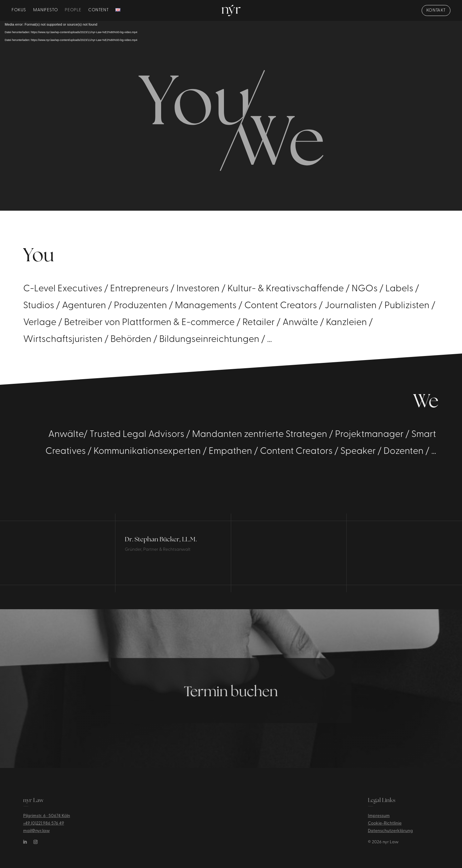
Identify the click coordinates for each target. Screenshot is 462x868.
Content (98, 11)
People (73, 11)
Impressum (379, 821)
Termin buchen (231, 703)
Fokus (19, 11)
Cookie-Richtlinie (385, 828)
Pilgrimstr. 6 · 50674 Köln (47, 821)
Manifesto (46, 11)
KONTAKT (436, 11)
